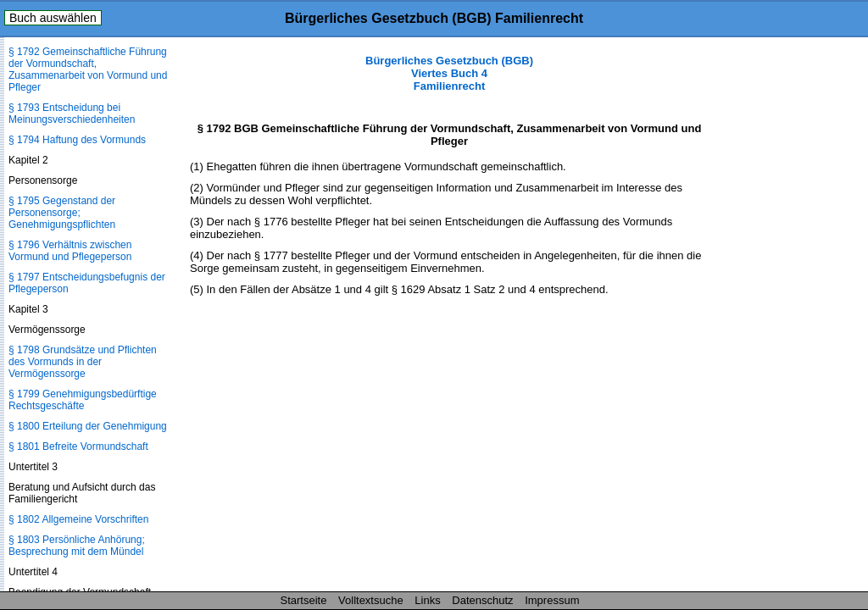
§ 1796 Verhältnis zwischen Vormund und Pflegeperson (70, 251)
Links (427, 600)
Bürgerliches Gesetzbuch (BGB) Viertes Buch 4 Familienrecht (449, 73)
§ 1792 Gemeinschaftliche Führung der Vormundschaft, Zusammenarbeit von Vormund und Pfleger (88, 69)
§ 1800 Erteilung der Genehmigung (88, 426)
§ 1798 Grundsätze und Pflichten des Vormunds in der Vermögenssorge (83, 362)
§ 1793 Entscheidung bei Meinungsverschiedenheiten (72, 114)
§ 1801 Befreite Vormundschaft (78, 446)
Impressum (552, 600)
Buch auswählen (53, 18)
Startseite (304, 600)
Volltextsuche (371, 600)
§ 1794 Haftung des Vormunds (77, 140)
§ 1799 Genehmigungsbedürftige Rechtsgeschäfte (83, 400)
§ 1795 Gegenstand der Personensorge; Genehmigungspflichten (62, 213)
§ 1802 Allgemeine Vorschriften (78, 519)
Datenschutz (482, 600)
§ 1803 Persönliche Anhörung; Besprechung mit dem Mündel (77, 546)
